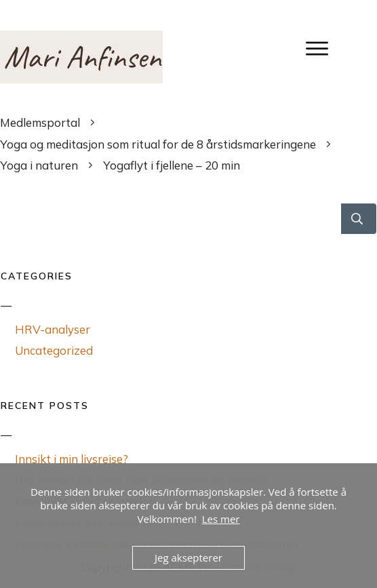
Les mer (221, 519)
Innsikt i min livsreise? (72, 459)
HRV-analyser (53, 329)
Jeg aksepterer (188, 557)
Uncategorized (54, 350)
